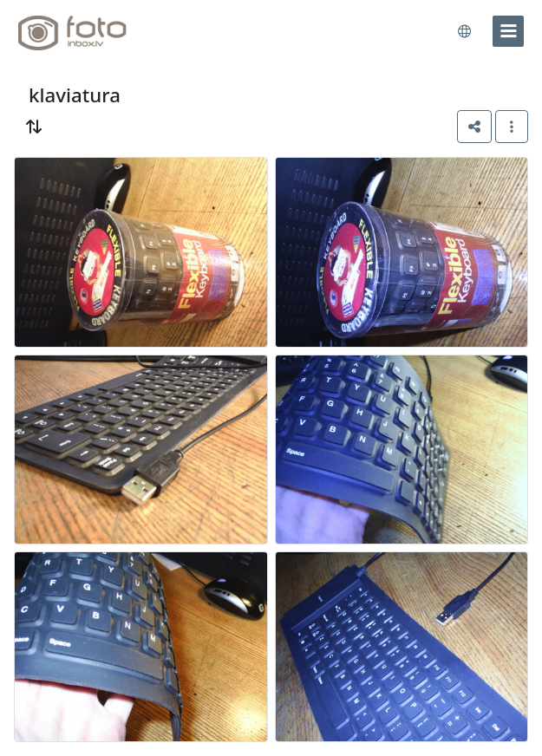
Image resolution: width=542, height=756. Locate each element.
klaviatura (75, 95)
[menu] (508, 31)
